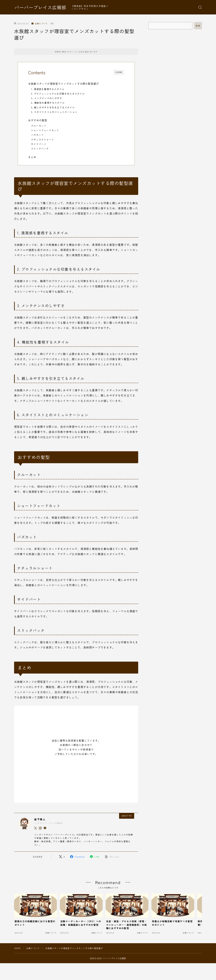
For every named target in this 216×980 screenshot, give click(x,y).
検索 (198, 26)
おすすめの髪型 (38, 120)
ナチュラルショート (43, 139)
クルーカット (39, 126)
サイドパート (39, 144)
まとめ (32, 157)
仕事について (40, 24)
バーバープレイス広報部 (40, 7)
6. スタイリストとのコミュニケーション (54, 112)
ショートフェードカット (45, 130)
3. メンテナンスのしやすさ (47, 98)
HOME (18, 948)
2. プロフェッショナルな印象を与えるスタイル (58, 94)
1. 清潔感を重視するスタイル (48, 89)
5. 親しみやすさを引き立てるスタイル (53, 107)
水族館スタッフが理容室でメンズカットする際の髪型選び (63, 84)
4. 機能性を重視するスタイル (48, 103)
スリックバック (40, 149)
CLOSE (119, 72)
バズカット (37, 135)
